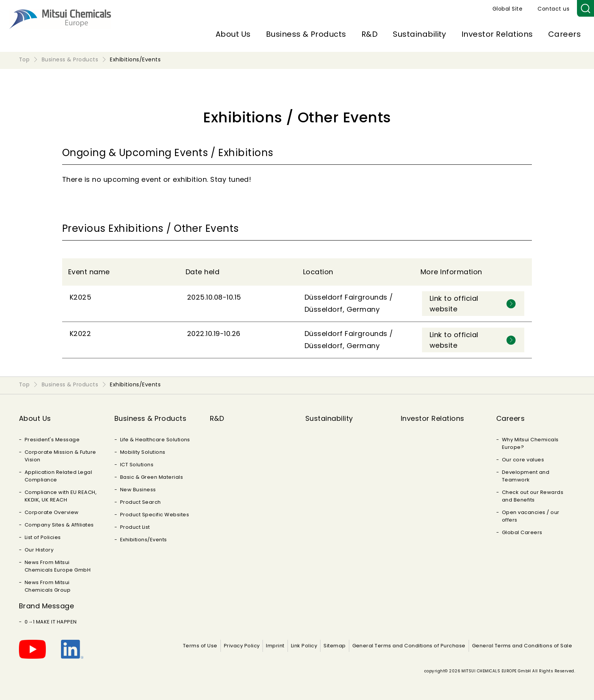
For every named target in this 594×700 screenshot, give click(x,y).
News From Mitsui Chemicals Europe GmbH (58, 566)
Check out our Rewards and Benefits (533, 496)
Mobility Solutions (143, 452)
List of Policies (43, 537)
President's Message (52, 440)
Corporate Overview (52, 512)
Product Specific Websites (155, 515)
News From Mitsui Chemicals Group (48, 586)
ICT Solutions (137, 465)
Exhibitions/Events (144, 540)
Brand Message (46, 606)
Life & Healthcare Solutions (155, 440)
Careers (564, 34)
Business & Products (306, 34)
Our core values (523, 460)
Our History (39, 550)
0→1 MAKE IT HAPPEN (51, 622)
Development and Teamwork (526, 476)
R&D (370, 34)
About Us (233, 34)
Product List (135, 527)
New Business (138, 490)
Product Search (141, 502)
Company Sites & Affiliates (59, 525)
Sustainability (420, 34)
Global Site (507, 9)
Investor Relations (497, 34)
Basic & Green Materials (152, 477)
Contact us (553, 9)
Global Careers (522, 532)
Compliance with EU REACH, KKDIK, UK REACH (61, 496)
